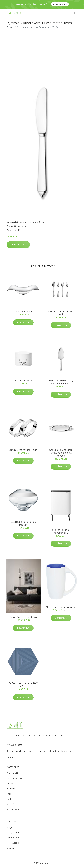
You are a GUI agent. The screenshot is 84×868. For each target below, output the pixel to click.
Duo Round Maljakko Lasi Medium (23, 523)
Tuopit (10, 794)
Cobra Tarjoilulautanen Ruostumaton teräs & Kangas (61, 453)
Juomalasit (12, 789)
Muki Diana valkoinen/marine (61, 607)
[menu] (75, 13)
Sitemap (11, 848)
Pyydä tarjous (60, 4)
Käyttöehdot (13, 838)
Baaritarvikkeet (14, 773)
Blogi (9, 827)
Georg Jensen (39, 222)
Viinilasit (10, 804)
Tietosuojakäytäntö (16, 843)
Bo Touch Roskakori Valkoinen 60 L (61, 531)
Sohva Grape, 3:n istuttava (23, 617)
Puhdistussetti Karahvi (23, 381)
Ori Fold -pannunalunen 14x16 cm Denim (23, 685)
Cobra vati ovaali (23, 311)
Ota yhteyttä (13, 832)
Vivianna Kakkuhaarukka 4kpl (61, 313)
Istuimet (10, 784)
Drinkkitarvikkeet (15, 778)
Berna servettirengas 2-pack (23, 450)
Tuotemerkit (25, 222)
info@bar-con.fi (14, 757)
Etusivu (10, 27)
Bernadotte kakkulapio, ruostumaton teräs (61, 382)
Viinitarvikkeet (13, 809)
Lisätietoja (18, 245)
